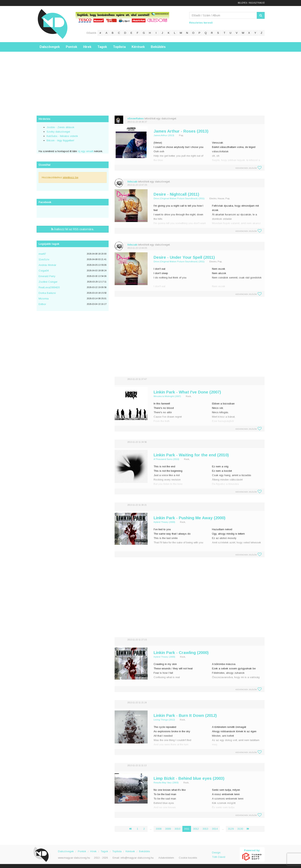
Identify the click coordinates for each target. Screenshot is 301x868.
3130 (240, 829)
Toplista (119, 47)
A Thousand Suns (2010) (166, 459)
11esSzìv (44, 259)
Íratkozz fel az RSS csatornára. (73, 229)
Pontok (71, 47)
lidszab (132, 182)
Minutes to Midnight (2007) (167, 396)
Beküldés (158, 47)
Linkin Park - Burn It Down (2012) (185, 715)
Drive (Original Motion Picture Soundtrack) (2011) (179, 198)
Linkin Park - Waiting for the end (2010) (191, 455)
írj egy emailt (85, 151)
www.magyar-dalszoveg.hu (74, 858)
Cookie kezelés (188, 858)
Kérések (138, 47)
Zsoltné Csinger (48, 282)
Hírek (87, 47)
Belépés (242, 3)
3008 (159, 829)
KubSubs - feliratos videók (62, 136)
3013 (205, 829)
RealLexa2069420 (49, 287)
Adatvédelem (166, 858)
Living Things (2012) (164, 720)
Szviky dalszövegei (58, 132)
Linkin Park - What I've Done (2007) (187, 392)
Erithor (42, 304)
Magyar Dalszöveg (53, 24)
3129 (231, 829)
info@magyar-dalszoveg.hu (137, 858)
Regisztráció (257, 3)
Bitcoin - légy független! (60, 140)
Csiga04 (44, 271)
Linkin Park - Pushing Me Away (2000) (189, 518)
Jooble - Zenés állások (60, 127)
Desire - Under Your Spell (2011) (184, 257)
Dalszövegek (50, 47)
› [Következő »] (250, 829)
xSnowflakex (135, 118)
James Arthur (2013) (164, 135)
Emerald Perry (47, 276)
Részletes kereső (201, 23)
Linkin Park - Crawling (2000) (181, 653)
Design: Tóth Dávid (219, 855)
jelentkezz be (70, 177)
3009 (168, 829)
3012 (196, 829)
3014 (215, 829)
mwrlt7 (42, 254)
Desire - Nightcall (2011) (176, 194)
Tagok (102, 47)
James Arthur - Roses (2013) (181, 131)
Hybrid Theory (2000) (164, 522)
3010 (177, 829)
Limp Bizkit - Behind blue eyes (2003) (189, 778)
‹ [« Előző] (132, 829)
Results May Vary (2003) (166, 783)
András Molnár (47, 265)
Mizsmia (44, 299)
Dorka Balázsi (47, 293)
